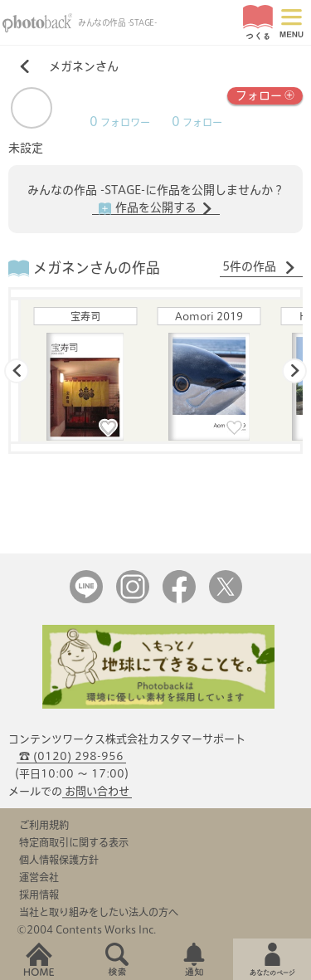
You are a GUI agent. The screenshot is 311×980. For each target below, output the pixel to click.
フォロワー (120, 122)
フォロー (265, 94)
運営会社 (39, 877)
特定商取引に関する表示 (74, 842)
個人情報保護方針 (59, 860)
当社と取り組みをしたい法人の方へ (99, 912)
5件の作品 (259, 267)
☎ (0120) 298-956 (71, 756)
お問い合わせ (97, 791)
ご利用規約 (44, 825)
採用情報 (39, 895)
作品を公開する (156, 208)
